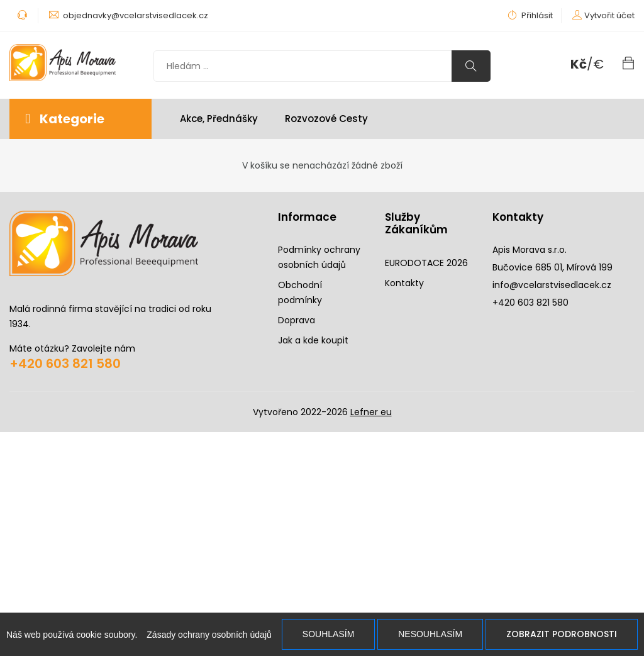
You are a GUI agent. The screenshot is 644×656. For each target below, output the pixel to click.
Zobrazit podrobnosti (562, 634)
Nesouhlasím (430, 634)
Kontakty (404, 283)
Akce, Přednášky (219, 119)
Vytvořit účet (609, 15)
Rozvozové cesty (326, 119)
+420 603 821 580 (65, 364)
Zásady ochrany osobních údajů (209, 635)
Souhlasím (328, 634)
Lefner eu (371, 412)
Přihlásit (530, 15)
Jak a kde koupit (313, 340)
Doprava (297, 320)
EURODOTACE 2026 (426, 263)
